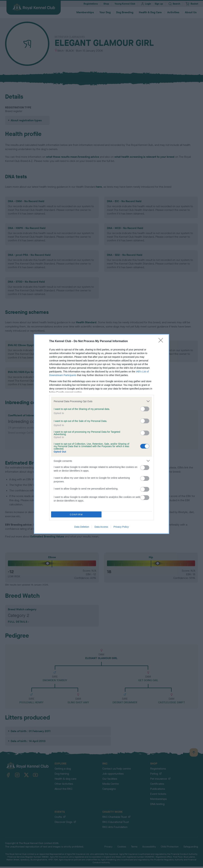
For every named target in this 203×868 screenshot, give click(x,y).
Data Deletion (82, 527)
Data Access (101, 527)
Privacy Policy (121, 527)
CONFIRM (76, 515)
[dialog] (101, 434)
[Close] (162, 341)
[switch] (145, 409)
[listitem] (101, 401)
